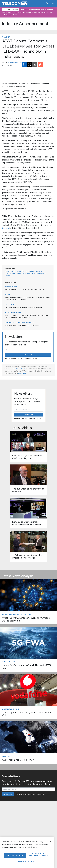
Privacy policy (32, 358)
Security (9, 294)
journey (6, 228)
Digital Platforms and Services (19, 322)
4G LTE (7, 271)
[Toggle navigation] (53, 3)
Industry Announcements (26, 24)
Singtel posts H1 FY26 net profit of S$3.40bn (22, 325)
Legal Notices (23, 373)
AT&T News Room (14, 62)
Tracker (6, 37)
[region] (27, 852)
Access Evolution (28, 271)
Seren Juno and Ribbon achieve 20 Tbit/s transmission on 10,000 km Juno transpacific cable (26, 316)
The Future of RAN (11, 662)
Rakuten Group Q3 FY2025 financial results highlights (26, 289)
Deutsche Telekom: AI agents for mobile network (23, 307)
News (19, 273)
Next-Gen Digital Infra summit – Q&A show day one (28, 457)
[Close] (51, 841)
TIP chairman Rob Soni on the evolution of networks (27, 556)
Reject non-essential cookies (39, 854)
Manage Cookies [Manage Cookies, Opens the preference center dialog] (27, 861)
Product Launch (40, 273)
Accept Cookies (15, 856)
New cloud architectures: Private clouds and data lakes (27, 523)
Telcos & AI (10, 304)
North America (27, 273)
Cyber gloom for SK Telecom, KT (19, 760)
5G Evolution (16, 271)
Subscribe (28, 355)
